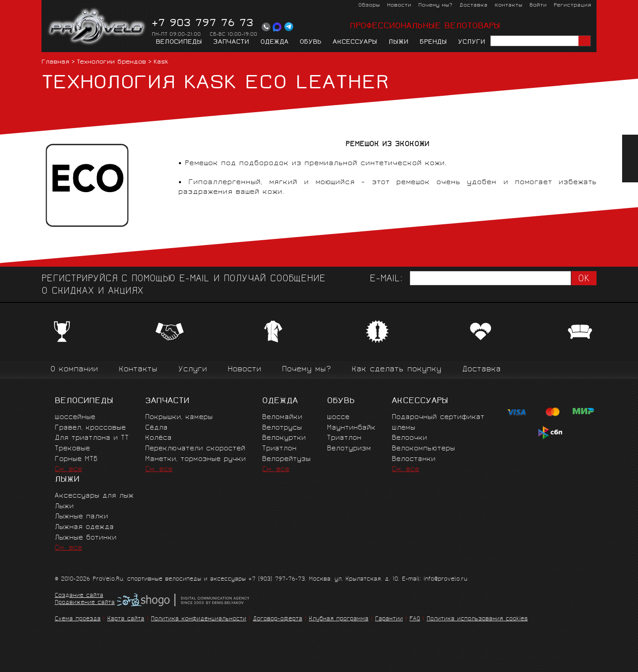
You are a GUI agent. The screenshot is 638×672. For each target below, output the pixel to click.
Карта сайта (126, 619)
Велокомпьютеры (423, 449)
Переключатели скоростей (195, 449)
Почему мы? (435, 6)
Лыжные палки (81, 517)
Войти (538, 6)
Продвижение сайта (85, 603)
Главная (55, 62)
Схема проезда (78, 619)
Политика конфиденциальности (199, 619)
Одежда (274, 42)
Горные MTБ (76, 459)
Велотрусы (282, 428)
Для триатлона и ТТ (92, 438)
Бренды (433, 42)
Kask (161, 62)
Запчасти (231, 42)
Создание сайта (79, 596)
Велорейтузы (286, 459)
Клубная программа (339, 619)
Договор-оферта (278, 619)
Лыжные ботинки (86, 538)
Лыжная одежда (84, 527)
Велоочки (409, 438)
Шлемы (403, 428)
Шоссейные (75, 417)
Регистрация (572, 6)
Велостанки (414, 459)
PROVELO (97, 27)
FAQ (415, 619)
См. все (68, 470)
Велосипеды (179, 42)
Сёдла (156, 428)
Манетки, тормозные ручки (195, 459)
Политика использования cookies (477, 619)
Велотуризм (349, 449)
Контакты (509, 6)
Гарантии (389, 619)
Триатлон (279, 449)
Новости (399, 6)
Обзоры (369, 6)
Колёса (158, 438)
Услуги (472, 42)
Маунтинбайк (351, 428)
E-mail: (386, 279)
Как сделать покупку (396, 370)
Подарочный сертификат (438, 417)
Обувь (311, 42)
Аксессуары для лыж (94, 496)
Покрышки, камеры (179, 417)
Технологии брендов (111, 62)
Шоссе (338, 417)
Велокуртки (284, 438)
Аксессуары (355, 42)
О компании (74, 370)
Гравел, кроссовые (90, 428)
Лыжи (398, 42)
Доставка (473, 6)
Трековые (72, 449)
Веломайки (282, 417)
